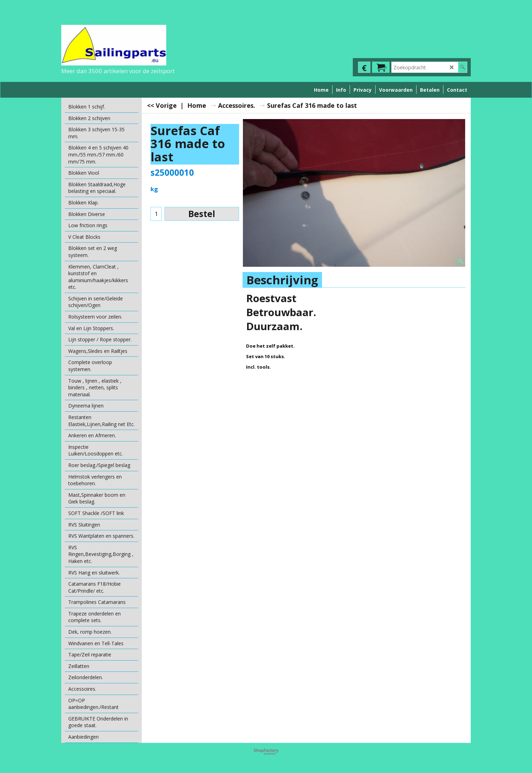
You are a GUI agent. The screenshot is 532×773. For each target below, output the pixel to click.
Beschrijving (282, 280)
